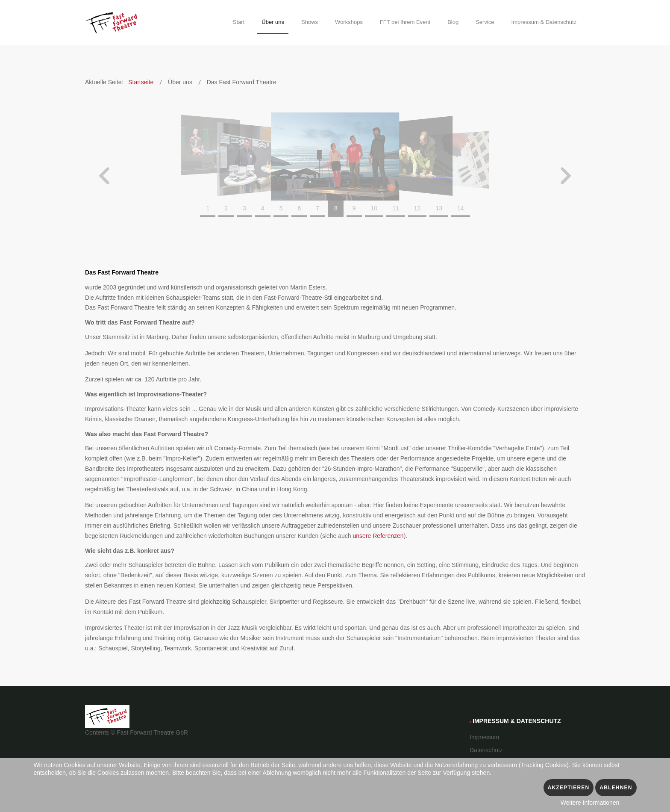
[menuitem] (239, 24)
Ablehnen (616, 788)
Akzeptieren (569, 788)
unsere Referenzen (378, 536)
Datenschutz (486, 750)
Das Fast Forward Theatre (122, 272)
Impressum (484, 737)
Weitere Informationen (590, 803)
